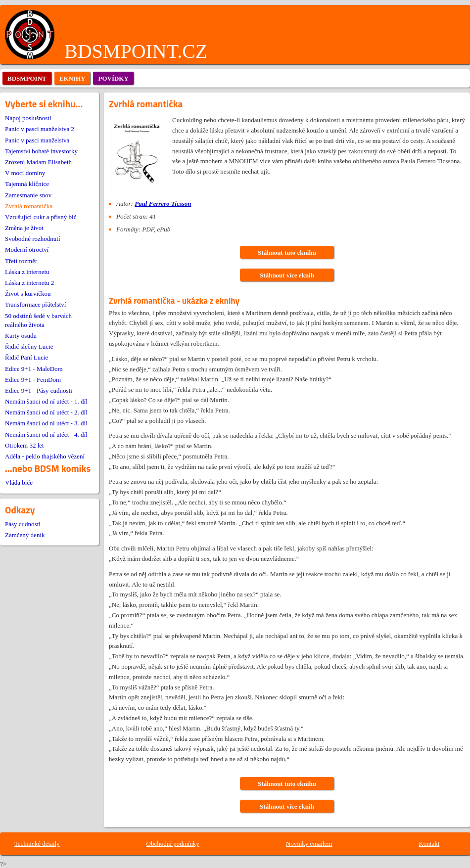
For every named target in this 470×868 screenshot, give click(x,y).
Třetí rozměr (21, 261)
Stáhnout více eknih (287, 275)
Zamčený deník (25, 535)
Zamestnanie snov (28, 195)
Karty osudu (21, 336)
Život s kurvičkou (28, 294)
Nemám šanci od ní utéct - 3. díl (46, 423)
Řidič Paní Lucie (26, 357)
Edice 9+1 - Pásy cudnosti (39, 390)
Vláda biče (19, 482)
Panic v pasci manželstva (37, 140)
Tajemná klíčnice (27, 184)
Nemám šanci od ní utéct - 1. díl (46, 401)
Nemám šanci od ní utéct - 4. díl (46, 434)
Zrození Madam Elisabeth (38, 162)
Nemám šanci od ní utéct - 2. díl (46, 412)
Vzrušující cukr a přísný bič (41, 217)
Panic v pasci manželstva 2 (40, 129)
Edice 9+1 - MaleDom (34, 369)
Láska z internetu (27, 272)
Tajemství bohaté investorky (41, 151)
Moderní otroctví (27, 250)
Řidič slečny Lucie (29, 346)
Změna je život (24, 228)
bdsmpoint (27, 78)
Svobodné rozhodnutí (33, 239)
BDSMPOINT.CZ (136, 51)
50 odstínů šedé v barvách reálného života (38, 320)
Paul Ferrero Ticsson (163, 204)
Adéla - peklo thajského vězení (45, 456)
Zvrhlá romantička (29, 206)
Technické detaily (37, 844)
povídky (113, 78)
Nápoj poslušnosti (28, 118)
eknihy (72, 78)
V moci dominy (25, 173)
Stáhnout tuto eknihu (287, 252)
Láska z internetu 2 (29, 283)
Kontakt (429, 844)
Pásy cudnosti (23, 524)
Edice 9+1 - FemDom (33, 380)
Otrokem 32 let (24, 445)
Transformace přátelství (35, 304)
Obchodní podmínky (173, 844)
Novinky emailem (309, 844)
